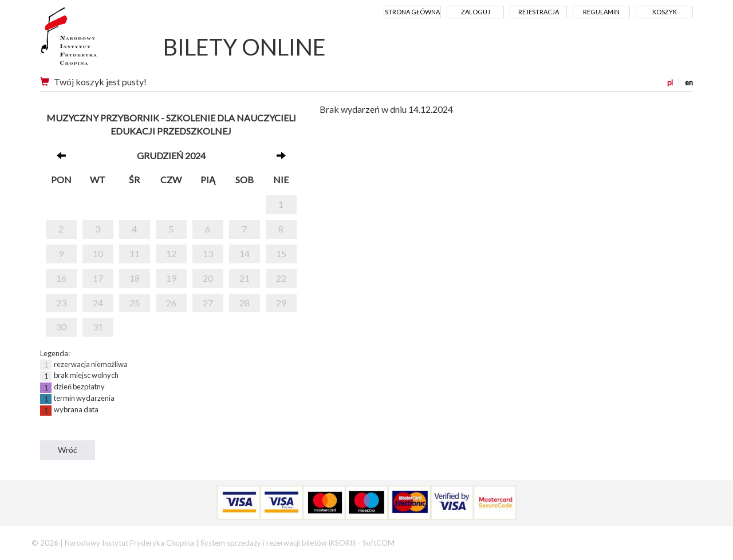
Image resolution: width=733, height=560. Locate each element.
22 (281, 278)
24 (98, 303)
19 (171, 278)
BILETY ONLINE (245, 47)
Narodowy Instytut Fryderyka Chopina (90, 40)
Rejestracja (539, 12)
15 (281, 253)
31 (98, 327)
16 (61, 278)
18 (135, 278)
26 (171, 303)
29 (281, 303)
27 (208, 303)
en (689, 82)
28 (245, 303)
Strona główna (412, 12)
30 (61, 327)
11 (135, 253)
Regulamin (601, 12)
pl (670, 82)
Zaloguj (476, 12)
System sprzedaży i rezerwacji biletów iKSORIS (278, 543)
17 (98, 278)
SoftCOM (379, 543)
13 (208, 253)
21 (245, 278)
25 (135, 303)
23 (61, 303)
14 (245, 253)
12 (171, 253)
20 (208, 278)
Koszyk (665, 12)
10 (98, 253)
